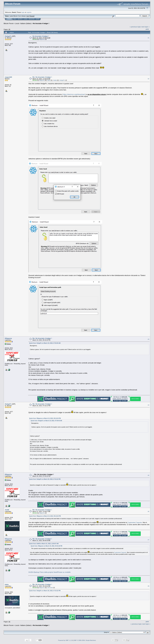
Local (17, 23)
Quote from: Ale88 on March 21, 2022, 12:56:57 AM (44, 544)
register (29, 12)
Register (32, 19)
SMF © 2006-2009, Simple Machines (85, 640)
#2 (148, 79)
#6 (148, 511)
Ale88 (7, 510)
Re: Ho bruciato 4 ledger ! (42, 77)
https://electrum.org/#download (74, 94)
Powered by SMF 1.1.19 (65, 640)
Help (15, 19)
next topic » (145, 27)
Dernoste (50, 588)
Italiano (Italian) (26, 23)
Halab (55, 80)
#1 (148, 38)
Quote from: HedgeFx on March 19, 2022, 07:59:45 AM (45, 343)
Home (9, 19)
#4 (148, 405)
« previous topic (135, 27)
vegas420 (8, 77)
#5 (148, 475)
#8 (148, 586)
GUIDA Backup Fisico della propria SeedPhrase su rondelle (49, 572)
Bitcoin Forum (9, 23)
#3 (148, 339)
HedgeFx (8, 36)
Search (20, 19)
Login (26, 19)
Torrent (32, 16)
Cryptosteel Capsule (135, 522)
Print (147, 29)
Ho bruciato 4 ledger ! (41, 23)
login (23, 12)
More (38, 19)
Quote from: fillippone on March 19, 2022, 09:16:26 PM (45, 418)
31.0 (28, 16)
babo (49, 80)
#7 (148, 540)
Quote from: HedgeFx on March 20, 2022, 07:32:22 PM (45, 479)
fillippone (42, 39)
